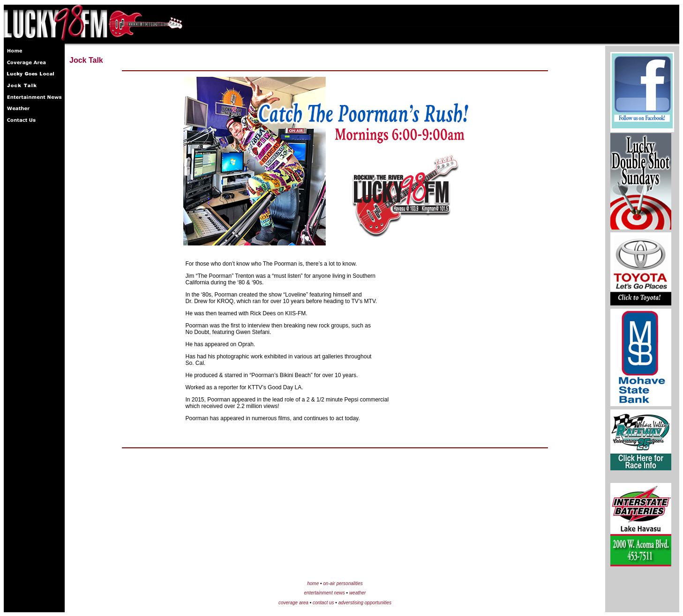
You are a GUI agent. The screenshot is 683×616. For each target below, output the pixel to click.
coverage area (293, 603)
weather (358, 593)
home (313, 583)
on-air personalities (343, 583)
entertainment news (325, 593)
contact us (323, 603)
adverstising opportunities (365, 603)
